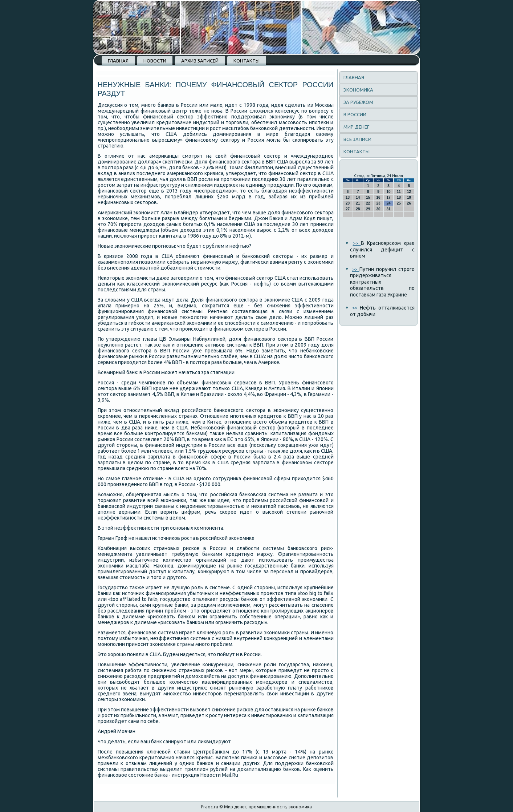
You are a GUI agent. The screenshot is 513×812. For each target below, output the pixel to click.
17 (389, 197)
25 (399, 203)
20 (348, 203)
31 (389, 209)
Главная (118, 61)
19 (409, 197)
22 (368, 203)
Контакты (247, 61)
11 (399, 192)
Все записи (357, 139)
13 (348, 197)
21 (358, 203)
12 (409, 192)
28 (358, 209)
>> (357, 243)
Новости (155, 61)
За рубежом (358, 102)
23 (378, 203)
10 (389, 192)
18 (399, 197)
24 (389, 203)
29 (368, 209)
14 (358, 197)
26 (409, 203)
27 (348, 209)
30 (378, 209)
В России (355, 114)
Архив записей (200, 61)
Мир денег (356, 127)
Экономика (358, 90)
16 (378, 197)
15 (368, 197)
